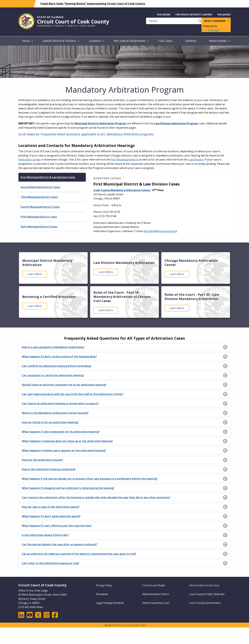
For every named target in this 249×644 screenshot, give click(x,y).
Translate (211, 30)
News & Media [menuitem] (218, 41)
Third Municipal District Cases (39, 197)
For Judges (224, 14)
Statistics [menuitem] (191, 41)
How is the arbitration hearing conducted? (49, 469)
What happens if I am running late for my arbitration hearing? (61, 432)
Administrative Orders (156, 594)
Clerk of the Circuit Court (204, 585)
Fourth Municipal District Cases (40, 207)
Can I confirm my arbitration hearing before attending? (57, 366)
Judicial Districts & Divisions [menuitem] (59, 41)
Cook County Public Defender (207, 594)
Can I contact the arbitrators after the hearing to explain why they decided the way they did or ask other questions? (96, 497)
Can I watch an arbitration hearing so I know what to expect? (60, 403)
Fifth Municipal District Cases (39, 217)
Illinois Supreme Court (156, 603)
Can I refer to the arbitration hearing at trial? (50, 563)
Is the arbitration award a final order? (45, 535)
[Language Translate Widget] (216, 21)
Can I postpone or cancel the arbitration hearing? (53, 375)
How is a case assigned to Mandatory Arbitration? (53, 347)
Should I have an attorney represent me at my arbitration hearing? (64, 385)
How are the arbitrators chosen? (42, 460)
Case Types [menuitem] (166, 41)
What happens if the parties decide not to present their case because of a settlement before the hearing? (90, 479)
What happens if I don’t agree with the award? (51, 516)
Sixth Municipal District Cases (39, 227)
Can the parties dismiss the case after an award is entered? (59, 544)
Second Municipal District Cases (40, 187)
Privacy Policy (104, 585)
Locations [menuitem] (95, 41)
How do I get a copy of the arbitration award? (51, 507)
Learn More (35, 274)
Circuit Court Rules (154, 585)
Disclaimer (102, 594)
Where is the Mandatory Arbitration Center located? (55, 413)
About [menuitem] (26, 41)
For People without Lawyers (194, 14)
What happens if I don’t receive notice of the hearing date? (59, 356)
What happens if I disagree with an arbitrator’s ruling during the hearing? (68, 488)
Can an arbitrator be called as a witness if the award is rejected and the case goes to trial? (79, 554)
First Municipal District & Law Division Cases (48, 177)
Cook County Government (205, 603)
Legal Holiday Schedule (110, 603)
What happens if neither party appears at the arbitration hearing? (64, 450)
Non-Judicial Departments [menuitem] (130, 41)
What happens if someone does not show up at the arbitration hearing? (67, 441)
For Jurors (164, 14)
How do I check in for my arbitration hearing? (50, 422)
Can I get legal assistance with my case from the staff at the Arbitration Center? (73, 394)
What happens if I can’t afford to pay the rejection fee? (57, 526)
